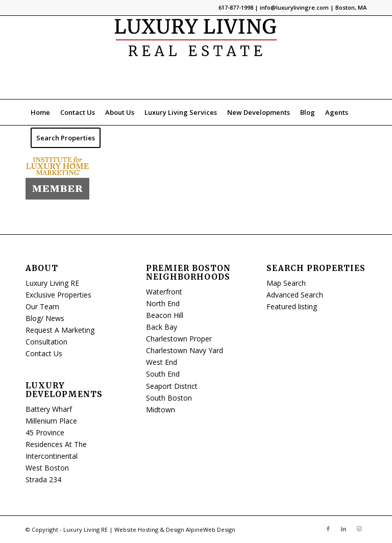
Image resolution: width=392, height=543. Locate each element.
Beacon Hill (165, 315)
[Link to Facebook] (328, 529)
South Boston (169, 398)
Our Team (42, 306)
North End (163, 303)
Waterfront (164, 292)
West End (162, 362)
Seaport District (172, 386)
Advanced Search (295, 295)
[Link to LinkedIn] (344, 529)
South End (163, 374)
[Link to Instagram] (359, 529)
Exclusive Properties (58, 295)
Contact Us (44, 353)
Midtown (161, 410)
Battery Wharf (49, 409)
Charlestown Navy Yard (185, 350)
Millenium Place (51, 421)
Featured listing (292, 306)
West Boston (47, 468)
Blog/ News (45, 318)
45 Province (45, 433)
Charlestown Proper (179, 339)
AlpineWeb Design (211, 529)
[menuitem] (40, 112)
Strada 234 (43, 479)
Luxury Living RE (52, 283)
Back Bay (162, 327)
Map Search (286, 283)
